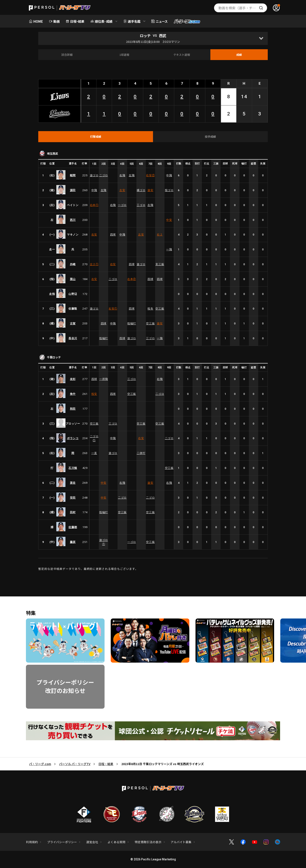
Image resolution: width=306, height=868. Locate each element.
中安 (169, 220)
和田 (73, 409)
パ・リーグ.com (40, 764)
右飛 (122, 175)
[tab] (96, 137)
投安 (94, 394)
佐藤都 (73, 527)
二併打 (141, 453)
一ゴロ (122, 205)
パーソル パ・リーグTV (75, 764)
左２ (94, 264)
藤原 (73, 542)
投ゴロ (169, 190)
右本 (94, 205)
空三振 (160, 309)
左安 (122, 190)
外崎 (73, 264)
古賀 (73, 323)
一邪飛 (104, 379)
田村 (73, 512)
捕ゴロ (141, 190)
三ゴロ (141, 205)
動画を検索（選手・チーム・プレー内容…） (243, 8)
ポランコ (73, 438)
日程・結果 (106, 764)
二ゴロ (104, 175)
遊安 (150, 190)
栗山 (73, 279)
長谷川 (73, 338)
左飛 (132, 175)
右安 (150, 175)
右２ (160, 235)
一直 (94, 453)
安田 (73, 498)
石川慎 (73, 468)
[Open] (261, 38)
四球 (113, 235)
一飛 (169, 249)
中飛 (169, 175)
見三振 (160, 264)
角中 (73, 394)
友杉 (73, 379)
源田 (73, 190)
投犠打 (132, 323)
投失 (150, 309)
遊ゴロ (94, 175)
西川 (73, 220)
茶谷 (73, 483)
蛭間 (73, 175)
